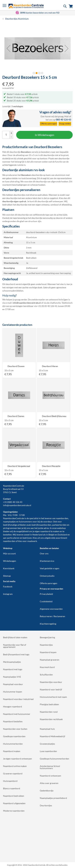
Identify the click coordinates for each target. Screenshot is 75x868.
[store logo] (26, 6)
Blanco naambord (12, 788)
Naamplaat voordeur (13, 684)
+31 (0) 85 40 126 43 (47, 306)
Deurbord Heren (50, 366)
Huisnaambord (10, 781)
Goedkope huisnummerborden (54, 759)
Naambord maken (12, 751)
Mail (67, 116)
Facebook (8, 586)
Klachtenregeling (48, 624)
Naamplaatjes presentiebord (53, 798)
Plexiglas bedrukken (49, 704)
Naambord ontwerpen (50, 776)
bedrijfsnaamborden (41, 525)
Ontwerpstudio (47, 576)
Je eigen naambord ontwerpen (18, 759)
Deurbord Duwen (16, 366)
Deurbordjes (46, 805)
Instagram (8, 594)
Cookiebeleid (46, 601)
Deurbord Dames (16, 416)
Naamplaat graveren (50, 660)
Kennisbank (9, 568)
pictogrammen (10, 528)
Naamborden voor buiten (15, 729)
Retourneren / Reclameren (52, 616)
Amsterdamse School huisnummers (50, 767)
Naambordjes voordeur (51, 682)
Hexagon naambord (12, 707)
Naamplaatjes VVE (12, 677)
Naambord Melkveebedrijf (52, 736)
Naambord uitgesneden (14, 803)
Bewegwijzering (47, 637)
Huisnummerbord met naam (53, 697)
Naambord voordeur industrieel (18, 699)
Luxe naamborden (48, 751)
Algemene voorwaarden (51, 609)
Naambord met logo (13, 669)
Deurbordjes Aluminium (17, 19)
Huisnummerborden (13, 744)
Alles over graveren (49, 783)
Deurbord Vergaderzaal (19, 466)
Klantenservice (47, 561)
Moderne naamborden (14, 811)
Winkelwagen (10, 561)
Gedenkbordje (47, 791)
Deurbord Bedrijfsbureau (54, 416)
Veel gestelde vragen (50, 568)
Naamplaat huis (47, 729)
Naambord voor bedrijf (51, 689)
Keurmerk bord (47, 667)
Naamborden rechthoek (51, 719)
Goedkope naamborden (14, 736)
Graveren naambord (13, 773)
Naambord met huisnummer (17, 714)
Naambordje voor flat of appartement (15, 646)
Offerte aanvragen (49, 583)
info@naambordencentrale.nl (17, 505)
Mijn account (9, 553)
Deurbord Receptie (51, 466)
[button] (8, 48)
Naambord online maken (15, 766)
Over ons (44, 553)
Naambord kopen (48, 652)
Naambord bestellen (13, 721)
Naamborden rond (49, 712)
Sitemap (7, 576)
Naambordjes (46, 645)
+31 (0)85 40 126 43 (13, 502)
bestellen (7, 535)
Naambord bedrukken (14, 796)
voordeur (48, 522)
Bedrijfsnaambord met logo (16, 654)
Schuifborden (46, 675)
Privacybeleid (46, 594)
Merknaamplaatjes (12, 662)
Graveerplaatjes (47, 744)
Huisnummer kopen (13, 692)
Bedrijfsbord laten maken (15, 637)
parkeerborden (59, 525)
